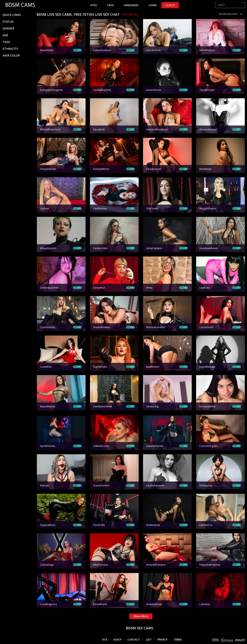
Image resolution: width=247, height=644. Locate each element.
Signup (170, 5)
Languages (131, 5)
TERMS (178, 640)
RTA (105, 640)
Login (153, 5)
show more (141, 616)
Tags (110, 5)
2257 (149, 640)
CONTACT (134, 640)
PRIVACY (162, 640)
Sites (94, 5)
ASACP (117, 640)
